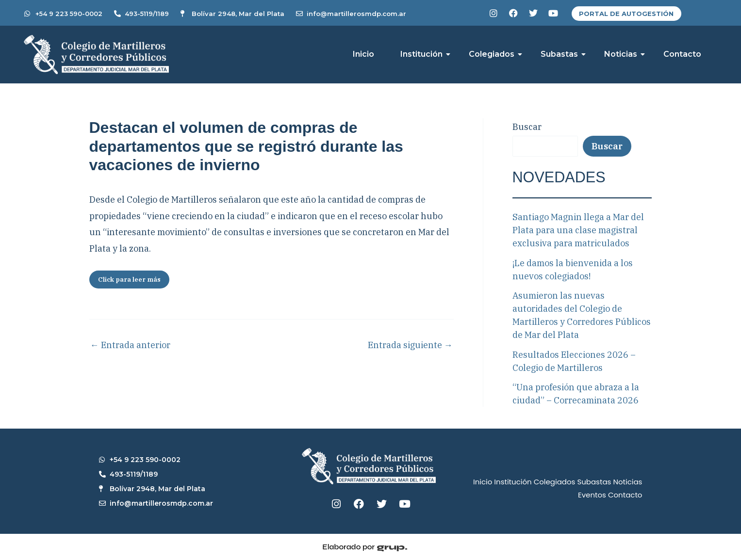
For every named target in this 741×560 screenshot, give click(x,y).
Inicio (363, 54)
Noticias (624, 54)
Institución (425, 54)
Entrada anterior (130, 345)
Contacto (682, 54)
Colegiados (495, 54)
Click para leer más (129, 280)
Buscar (527, 127)
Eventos (592, 495)
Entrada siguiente (410, 345)
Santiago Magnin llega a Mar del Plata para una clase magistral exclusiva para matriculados (578, 230)
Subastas (563, 54)
